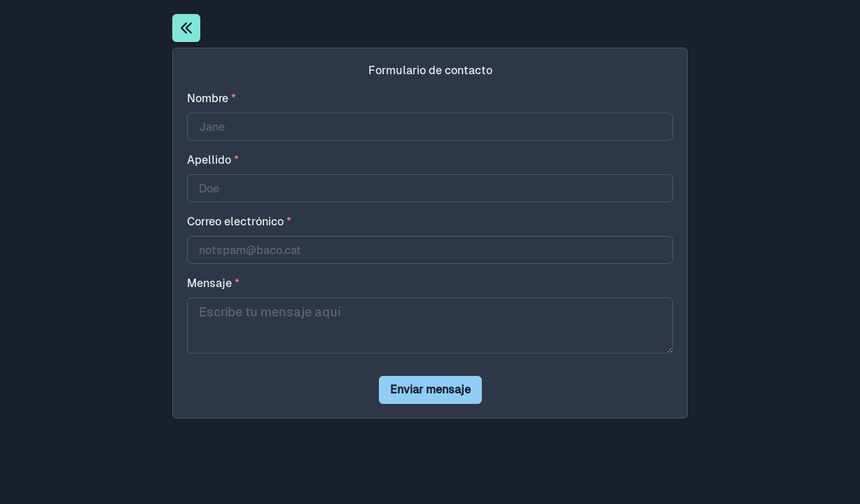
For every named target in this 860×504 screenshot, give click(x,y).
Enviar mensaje (430, 390)
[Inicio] (186, 28)
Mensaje (213, 283)
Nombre (211, 98)
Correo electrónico (239, 222)
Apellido (213, 160)
